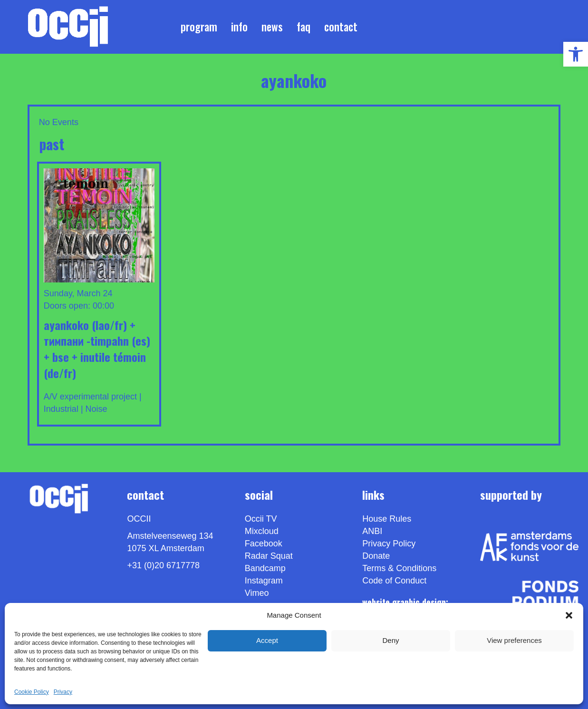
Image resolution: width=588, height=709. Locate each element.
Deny (390, 640)
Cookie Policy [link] (32, 692)
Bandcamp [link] (265, 569)
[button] (569, 615)
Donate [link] (376, 556)
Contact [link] (341, 27)
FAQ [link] (304, 27)
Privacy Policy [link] (389, 544)
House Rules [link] (387, 519)
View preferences (514, 640)
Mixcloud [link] (262, 532)
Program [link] (199, 27)
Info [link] (239, 27)
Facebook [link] (264, 544)
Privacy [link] (63, 692)
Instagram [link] (264, 581)
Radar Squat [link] (269, 556)
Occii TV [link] (261, 519)
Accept (267, 640)
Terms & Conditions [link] (399, 569)
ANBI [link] (372, 532)
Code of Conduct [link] (394, 581)
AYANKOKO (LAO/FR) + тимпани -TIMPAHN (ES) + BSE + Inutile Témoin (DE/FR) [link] (97, 349)
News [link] (272, 27)
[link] (576, 54)
